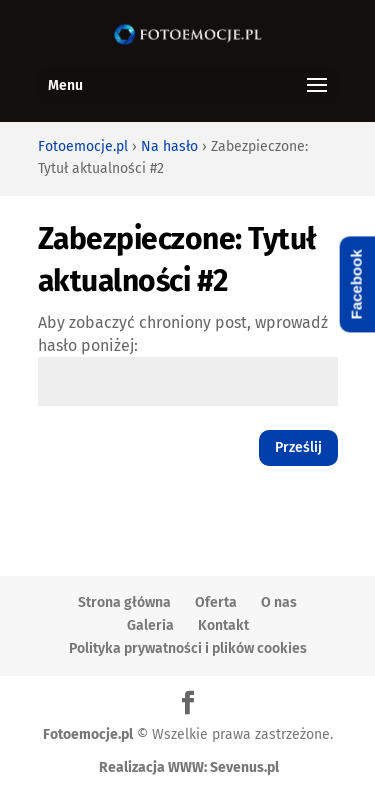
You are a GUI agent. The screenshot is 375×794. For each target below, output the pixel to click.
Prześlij (298, 447)
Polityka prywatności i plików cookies (188, 648)
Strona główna (124, 602)
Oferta (216, 602)
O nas (279, 602)
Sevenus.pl (244, 767)
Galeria (150, 625)
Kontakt (223, 625)
